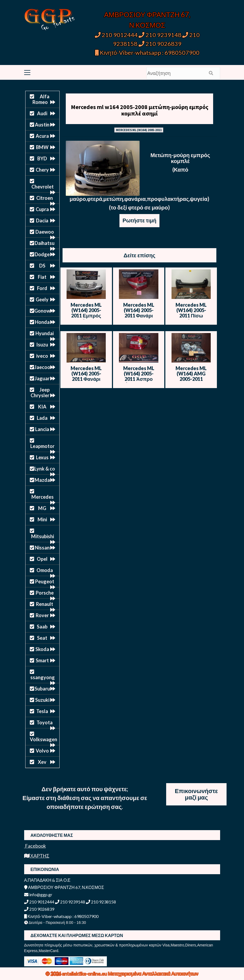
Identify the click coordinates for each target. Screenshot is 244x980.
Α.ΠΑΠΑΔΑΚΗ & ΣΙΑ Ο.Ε (47, 880)
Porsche (45, 593)
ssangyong (43, 677)
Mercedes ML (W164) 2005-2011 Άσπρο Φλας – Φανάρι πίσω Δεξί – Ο (139, 379)
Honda (42, 322)
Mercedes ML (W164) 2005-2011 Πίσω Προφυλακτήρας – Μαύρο (191, 316)
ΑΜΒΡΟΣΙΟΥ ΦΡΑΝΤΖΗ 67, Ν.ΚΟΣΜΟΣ (64, 887)
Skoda (42, 649)
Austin (42, 125)
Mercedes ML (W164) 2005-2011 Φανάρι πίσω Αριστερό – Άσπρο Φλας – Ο (139, 316)
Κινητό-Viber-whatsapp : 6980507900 (147, 53)
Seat (42, 638)
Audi (42, 113)
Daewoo (45, 232)
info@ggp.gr (38, 894)
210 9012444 (116, 35)
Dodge (42, 254)
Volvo (42, 751)
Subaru (42, 689)
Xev (42, 762)
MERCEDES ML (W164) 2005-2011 (139, 130)
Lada (42, 418)
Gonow (42, 311)
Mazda (42, 480)
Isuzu (42, 345)
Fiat (42, 277)
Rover (42, 615)
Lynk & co (45, 469)
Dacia (42, 220)
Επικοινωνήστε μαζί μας (196, 794)
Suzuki (42, 700)
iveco (42, 356)
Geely (42, 299)
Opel (42, 559)
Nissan (42, 548)
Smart (42, 660)
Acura (42, 136)
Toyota (45, 722)
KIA (42, 407)
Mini (42, 519)
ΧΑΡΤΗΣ (37, 856)
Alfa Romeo (41, 99)
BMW (42, 147)
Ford (42, 288)
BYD (42, 158)
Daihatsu (45, 243)
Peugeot (45, 581)
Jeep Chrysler (40, 393)
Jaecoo (42, 367)
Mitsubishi (43, 536)
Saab (42, 627)
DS (42, 266)
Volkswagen (43, 739)
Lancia (42, 429)
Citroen (45, 198)
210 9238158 (101, 902)
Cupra (42, 209)
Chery (42, 170)
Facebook (35, 846)
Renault (45, 604)
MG (42, 508)
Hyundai (45, 333)
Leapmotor (42, 446)
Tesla (42, 711)
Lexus (42, 457)
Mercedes (43, 497)
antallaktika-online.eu (85, 974)
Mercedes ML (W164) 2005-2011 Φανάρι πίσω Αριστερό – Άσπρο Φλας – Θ (86, 379)
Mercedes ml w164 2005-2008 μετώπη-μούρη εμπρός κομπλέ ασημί (140, 110)
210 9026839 (160, 44)
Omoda (45, 570)
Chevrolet (43, 187)
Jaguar (42, 378)
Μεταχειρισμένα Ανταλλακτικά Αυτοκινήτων (153, 974)
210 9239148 (160, 35)
